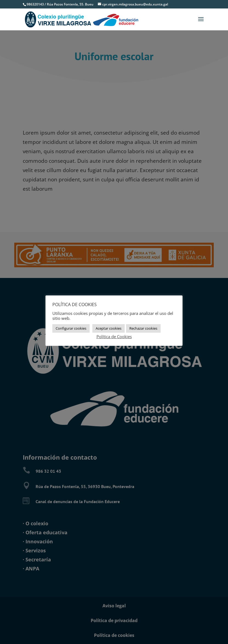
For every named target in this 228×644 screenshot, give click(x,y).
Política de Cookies (114, 336)
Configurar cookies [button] (71, 328)
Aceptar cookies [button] (109, 328)
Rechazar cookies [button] (143, 328)
